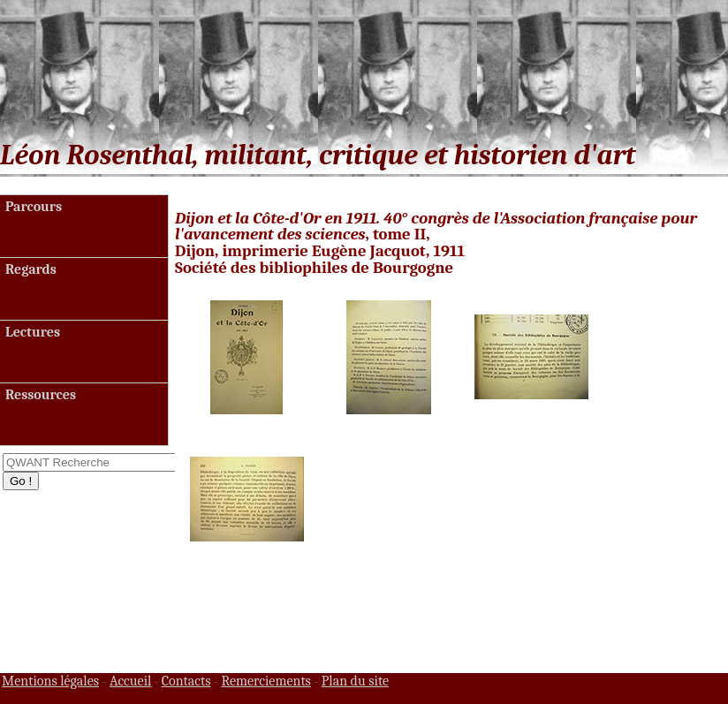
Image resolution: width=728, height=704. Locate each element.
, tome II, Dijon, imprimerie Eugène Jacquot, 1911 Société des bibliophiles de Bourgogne (436, 243)
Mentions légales (50, 681)
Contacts (186, 681)
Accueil (131, 681)
